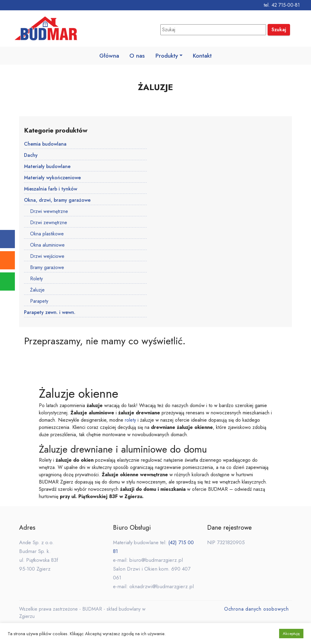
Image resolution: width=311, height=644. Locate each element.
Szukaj (279, 30)
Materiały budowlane (47, 167)
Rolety (36, 279)
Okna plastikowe (47, 234)
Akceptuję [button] (291, 634)
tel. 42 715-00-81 (282, 5)
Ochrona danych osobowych (256, 610)
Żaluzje (37, 290)
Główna (109, 56)
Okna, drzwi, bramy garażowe (57, 201)
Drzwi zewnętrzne (49, 223)
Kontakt (203, 56)
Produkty (167, 56)
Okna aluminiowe (47, 246)
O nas (137, 56)
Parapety (39, 302)
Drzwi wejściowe (47, 257)
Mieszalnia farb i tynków (51, 189)
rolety (130, 421)
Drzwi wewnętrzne (49, 212)
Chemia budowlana (45, 145)
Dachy (31, 156)
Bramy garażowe (47, 268)
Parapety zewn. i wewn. (50, 313)
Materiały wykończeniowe (52, 178)
